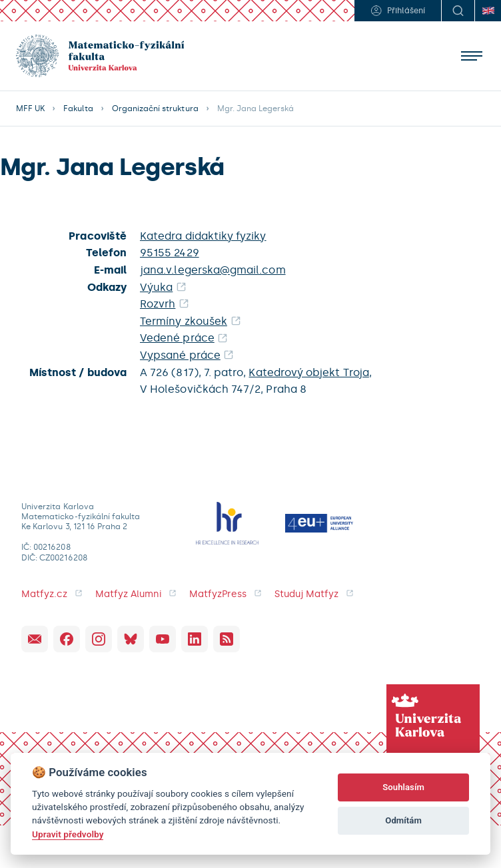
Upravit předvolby (68, 834)
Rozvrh (158, 304)
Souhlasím (403, 787)
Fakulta (78, 108)
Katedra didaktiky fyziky (203, 236)
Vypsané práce (180, 355)
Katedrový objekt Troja (308, 372)
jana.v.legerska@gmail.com (213, 270)
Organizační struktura (155, 108)
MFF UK (30, 108)
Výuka (156, 287)
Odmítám (403, 820)
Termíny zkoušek (184, 321)
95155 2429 (170, 253)
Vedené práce (177, 338)
